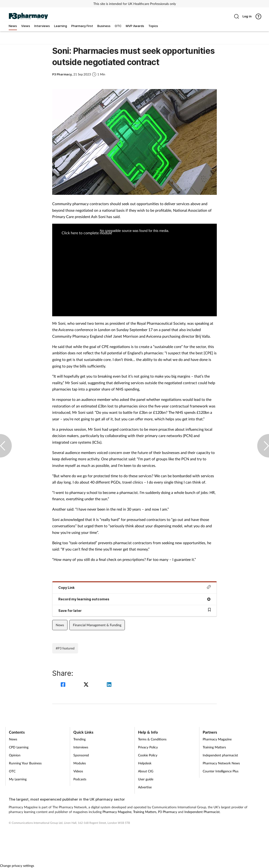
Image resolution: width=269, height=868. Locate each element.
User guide (146, 779)
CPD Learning (19, 747)
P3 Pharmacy (168, 812)
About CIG (146, 771)
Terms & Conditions (152, 739)
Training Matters (214, 747)
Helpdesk (145, 763)
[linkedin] (109, 685)
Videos (78, 771)
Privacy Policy (148, 747)
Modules (80, 763)
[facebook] (64, 685)
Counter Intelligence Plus (221, 771)
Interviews (81, 747)
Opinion (15, 755)
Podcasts (80, 779)
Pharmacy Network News (221, 763)
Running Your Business (25, 763)
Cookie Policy (148, 755)
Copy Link (134, 587)
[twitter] (87, 685)
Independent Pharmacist (202, 812)
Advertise (145, 787)
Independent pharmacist (220, 755)
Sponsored (81, 755)
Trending (79, 739)
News (60, 625)
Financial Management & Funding (97, 625)
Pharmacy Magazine (217, 739)
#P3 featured (65, 648)
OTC (12, 771)
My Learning (18, 779)
